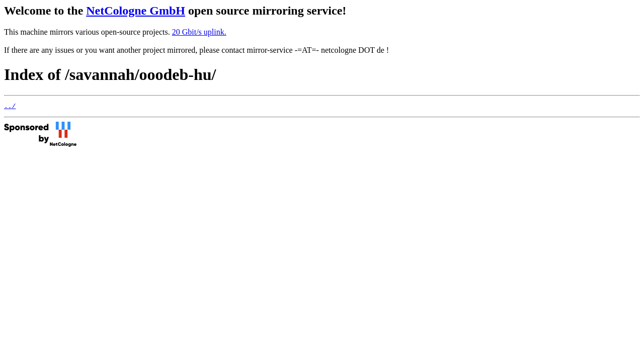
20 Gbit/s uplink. (199, 32)
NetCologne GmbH (136, 11)
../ (10, 107)
